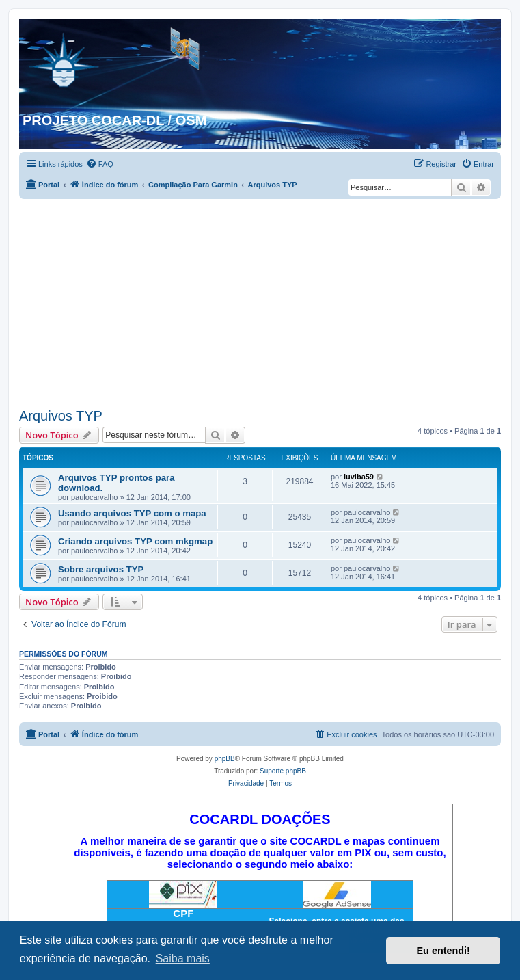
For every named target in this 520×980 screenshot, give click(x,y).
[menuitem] (100, 164)
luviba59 (359, 477)
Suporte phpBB (283, 771)
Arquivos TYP (61, 416)
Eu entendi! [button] (443, 951)
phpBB (225, 759)
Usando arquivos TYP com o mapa (132, 513)
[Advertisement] (260, 302)
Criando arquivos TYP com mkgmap (135, 541)
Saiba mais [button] (183, 958)
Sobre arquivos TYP (101, 569)
